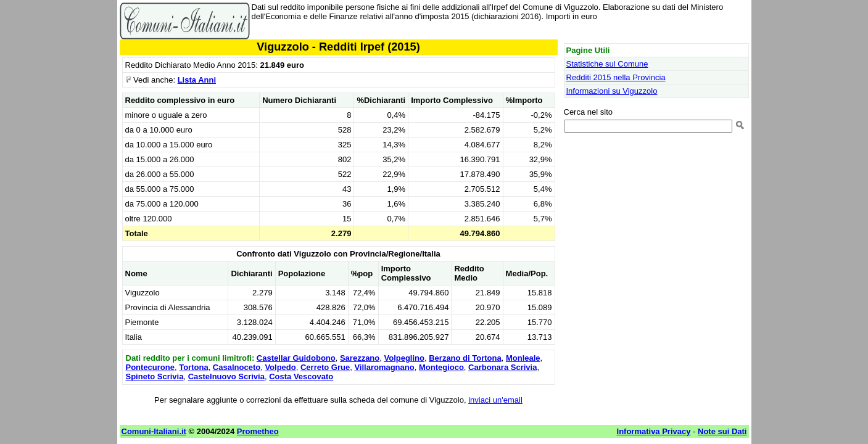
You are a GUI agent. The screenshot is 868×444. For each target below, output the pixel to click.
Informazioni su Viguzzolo (612, 91)
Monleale (523, 358)
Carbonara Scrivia (502, 367)
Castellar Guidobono (296, 358)
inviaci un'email (495, 400)
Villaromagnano (384, 367)
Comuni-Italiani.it (154, 431)
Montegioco (441, 367)
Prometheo (258, 431)
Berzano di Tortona (465, 358)
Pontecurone (150, 367)
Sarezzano (360, 358)
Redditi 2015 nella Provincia (616, 77)
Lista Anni (197, 80)
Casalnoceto (237, 367)
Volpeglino (404, 358)
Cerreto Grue (325, 367)
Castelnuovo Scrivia (226, 376)
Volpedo (280, 367)
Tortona (193, 367)
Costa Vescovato (301, 376)
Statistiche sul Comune (607, 64)
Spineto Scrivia (155, 376)
